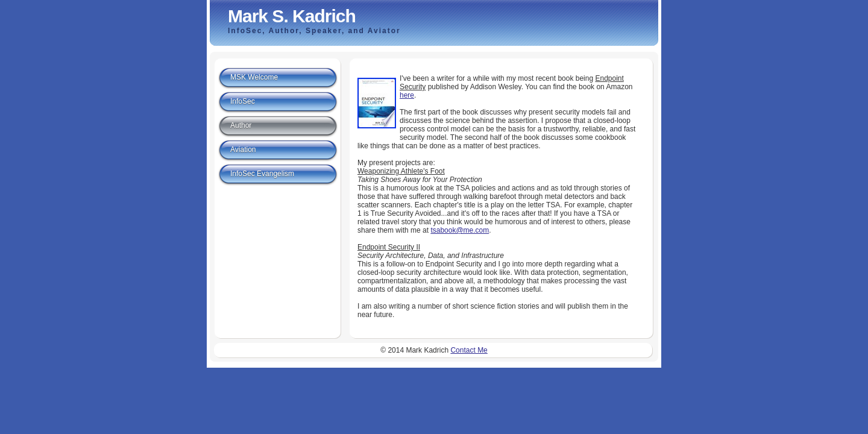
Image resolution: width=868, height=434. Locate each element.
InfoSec (243, 101)
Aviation (243, 149)
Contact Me (469, 350)
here (407, 95)
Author (241, 125)
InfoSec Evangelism (262, 174)
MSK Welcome (254, 77)
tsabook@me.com (460, 230)
